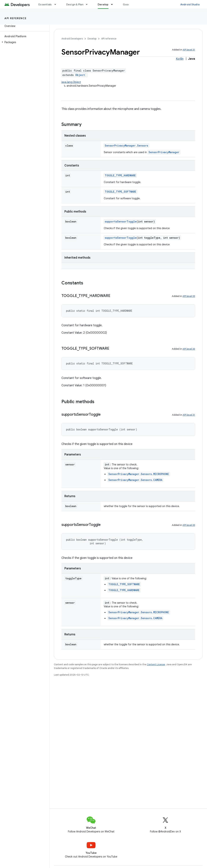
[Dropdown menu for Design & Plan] (88, 4)
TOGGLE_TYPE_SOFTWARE (120, 192)
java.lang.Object (71, 82)
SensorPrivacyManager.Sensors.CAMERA (135, 480)
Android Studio (190, 4)
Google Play (131, 4)
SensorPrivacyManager (164, 152)
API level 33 (189, 296)
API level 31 (189, 50)
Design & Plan (75, 4)
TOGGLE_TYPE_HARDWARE (120, 175)
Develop (92, 39)
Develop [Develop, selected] (103, 4)
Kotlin (180, 59)
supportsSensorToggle (121, 221)
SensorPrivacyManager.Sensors (126, 146)
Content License (156, 664)
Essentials (45, 4)
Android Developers (72, 39)
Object (80, 75)
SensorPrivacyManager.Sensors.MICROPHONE (139, 474)
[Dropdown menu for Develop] (114, 4)
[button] (24, 42)
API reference (16, 18)
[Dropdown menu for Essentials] (57, 4)
